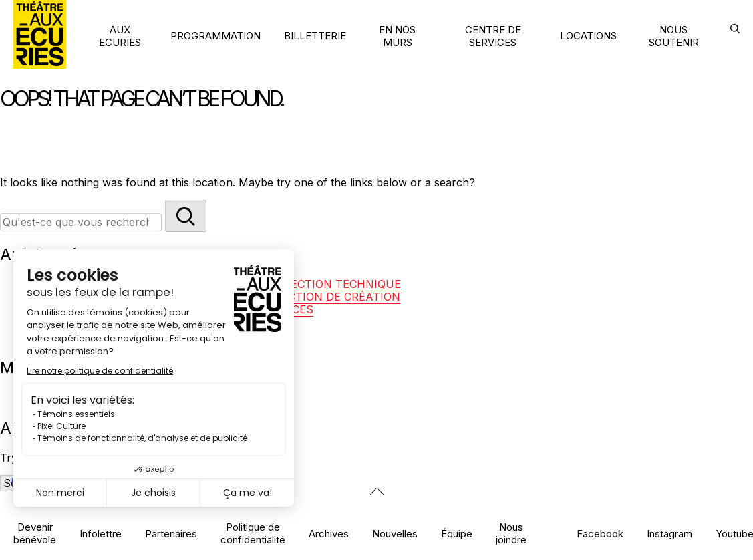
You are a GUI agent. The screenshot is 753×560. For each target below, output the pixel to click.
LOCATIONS (588, 36)
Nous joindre (511, 533)
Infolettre (101, 534)
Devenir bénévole (35, 533)
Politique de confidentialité (253, 533)
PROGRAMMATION (215, 36)
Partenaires (171, 534)
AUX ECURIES (120, 36)
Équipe (457, 534)
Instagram (669, 534)
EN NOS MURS (397, 36)
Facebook (600, 534)
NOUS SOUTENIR (674, 36)
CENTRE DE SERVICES (493, 36)
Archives (329, 534)
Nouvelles (395, 534)
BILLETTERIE (315, 36)
